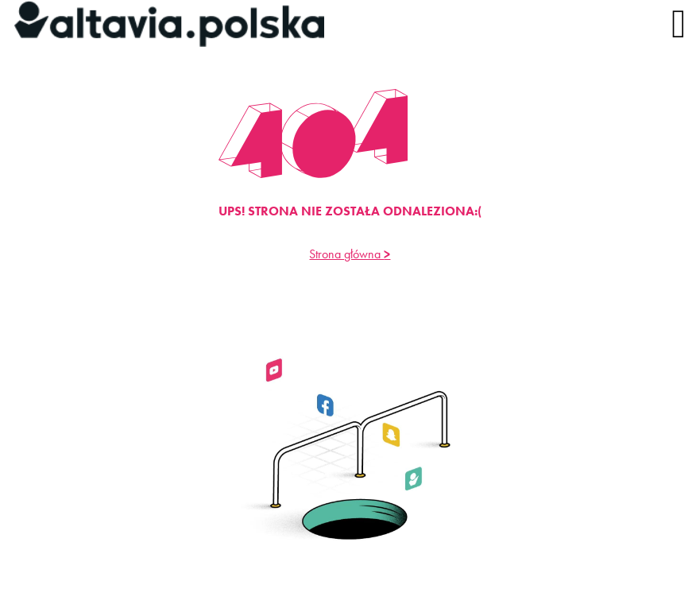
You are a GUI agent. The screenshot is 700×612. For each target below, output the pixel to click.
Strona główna (350, 254)
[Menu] (673, 24)
